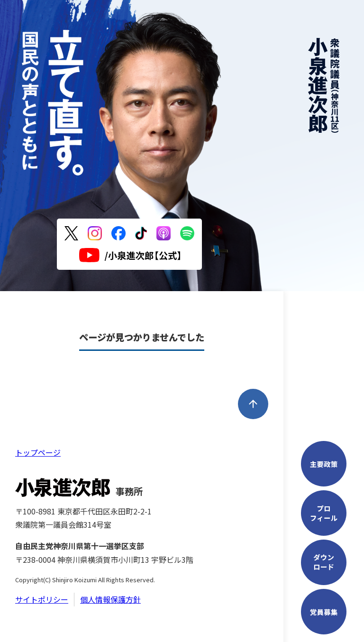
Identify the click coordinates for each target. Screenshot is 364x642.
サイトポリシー (42, 599)
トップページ (38, 452)
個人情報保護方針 (110, 599)
